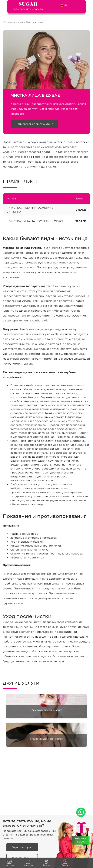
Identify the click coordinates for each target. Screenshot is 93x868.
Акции (65, 863)
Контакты (28, 863)
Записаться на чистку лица (35, 124)
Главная (47, 863)
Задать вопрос (22, 847)
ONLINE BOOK (81, 840)
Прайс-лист (9, 863)
